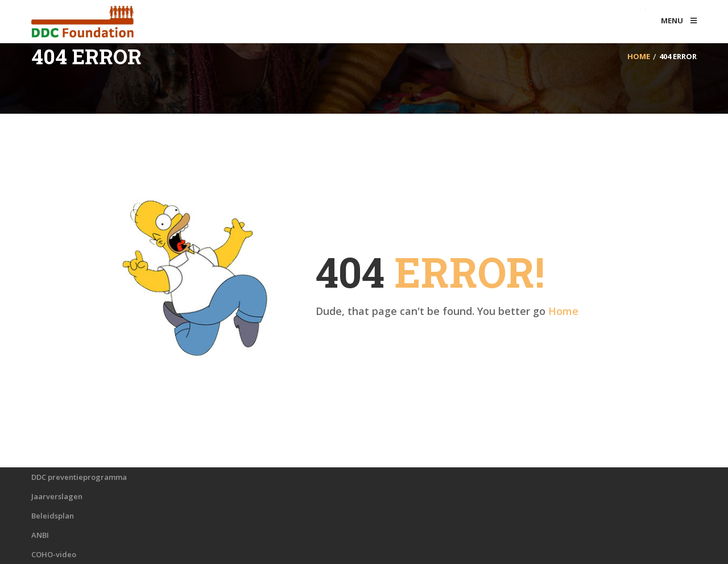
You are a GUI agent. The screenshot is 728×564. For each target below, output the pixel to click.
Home (563, 311)
